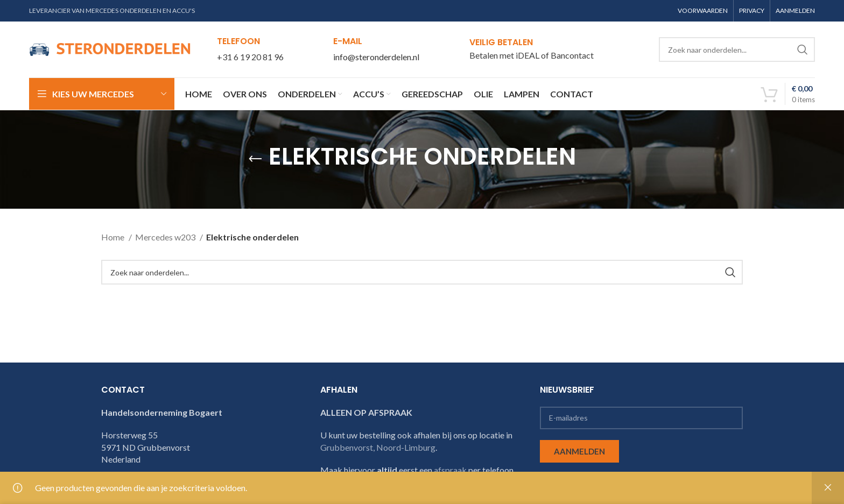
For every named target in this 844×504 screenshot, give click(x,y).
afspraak (450, 470)
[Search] (737, 49)
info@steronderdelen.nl (376, 57)
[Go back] (255, 159)
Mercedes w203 (166, 237)
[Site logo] (110, 48)
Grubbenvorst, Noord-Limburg (378, 447)
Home (114, 237)
